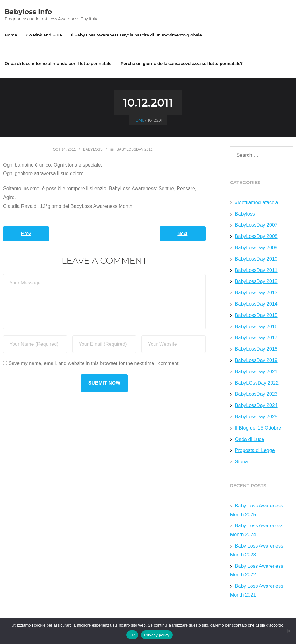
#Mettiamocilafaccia (257, 203)
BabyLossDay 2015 (256, 315)
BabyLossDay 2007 (256, 225)
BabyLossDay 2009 (256, 248)
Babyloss (93, 149)
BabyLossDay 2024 (256, 405)
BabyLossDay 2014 (256, 304)
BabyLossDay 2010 (256, 259)
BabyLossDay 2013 (256, 293)
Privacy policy (157, 635)
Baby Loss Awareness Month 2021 (257, 590)
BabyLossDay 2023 (256, 394)
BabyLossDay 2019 (256, 360)
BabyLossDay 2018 (256, 349)
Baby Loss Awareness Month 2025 (257, 510)
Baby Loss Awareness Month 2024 (257, 530)
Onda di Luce (250, 439)
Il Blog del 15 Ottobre (258, 428)
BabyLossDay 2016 (256, 327)
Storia (241, 462)
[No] (288, 631)
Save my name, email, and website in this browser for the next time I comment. (94, 363)
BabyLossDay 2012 (256, 281)
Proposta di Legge (255, 450)
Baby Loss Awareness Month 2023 (257, 550)
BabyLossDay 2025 (256, 417)
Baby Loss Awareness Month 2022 (257, 571)
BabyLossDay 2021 (256, 372)
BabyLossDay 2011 (135, 149)
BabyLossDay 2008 (256, 236)
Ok (132, 635)
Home (11, 35)
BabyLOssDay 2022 (257, 383)
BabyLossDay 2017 (256, 338)
